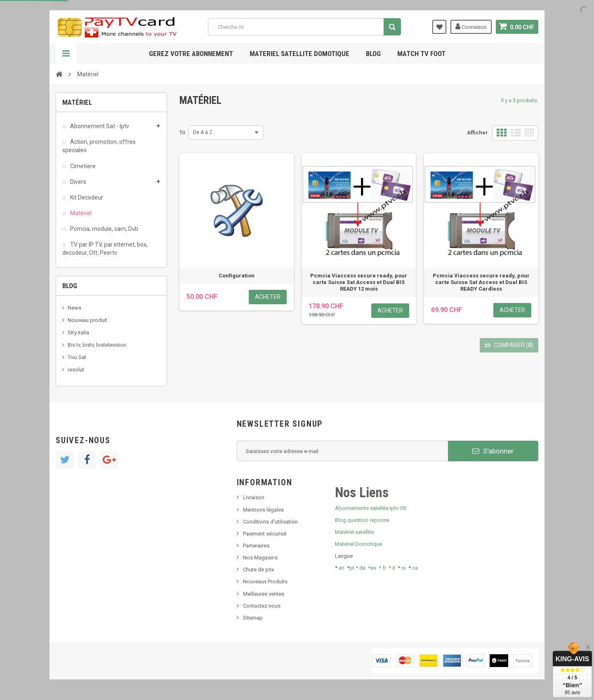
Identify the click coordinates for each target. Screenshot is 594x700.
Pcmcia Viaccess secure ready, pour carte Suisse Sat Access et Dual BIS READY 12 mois (359, 282)
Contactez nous (262, 606)
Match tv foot (421, 54)
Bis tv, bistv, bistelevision (97, 345)
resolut (76, 370)
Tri (182, 133)
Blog (373, 54)
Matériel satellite (354, 532)
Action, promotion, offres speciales (99, 146)
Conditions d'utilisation (270, 522)
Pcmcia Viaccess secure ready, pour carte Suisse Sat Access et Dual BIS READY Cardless (481, 282)
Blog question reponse (362, 520)
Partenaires (256, 546)
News (74, 308)
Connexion (471, 26)
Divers (78, 182)
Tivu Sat (77, 357)
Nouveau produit (87, 320)
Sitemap (253, 618)
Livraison (254, 497)
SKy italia (78, 332)
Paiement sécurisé (265, 534)
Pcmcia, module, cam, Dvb (104, 229)
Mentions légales (263, 510)
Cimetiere (82, 166)
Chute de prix (258, 570)
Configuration (237, 276)
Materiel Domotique (358, 544)
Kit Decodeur (86, 197)
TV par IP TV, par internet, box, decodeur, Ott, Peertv (105, 249)
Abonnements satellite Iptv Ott (371, 508)
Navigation (66, 54)
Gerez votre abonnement (191, 54)
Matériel (80, 213)
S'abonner (493, 451)
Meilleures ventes (264, 594)
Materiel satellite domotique (299, 54)
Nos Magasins (260, 558)
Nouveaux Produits (265, 581)
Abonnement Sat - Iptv (99, 126)
